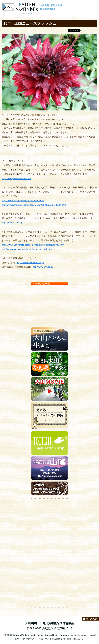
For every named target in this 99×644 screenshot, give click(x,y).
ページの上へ (91, 619)
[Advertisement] (49, 304)
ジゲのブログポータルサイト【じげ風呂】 (49, 489)
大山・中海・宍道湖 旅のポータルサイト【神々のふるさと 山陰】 (49, 469)
